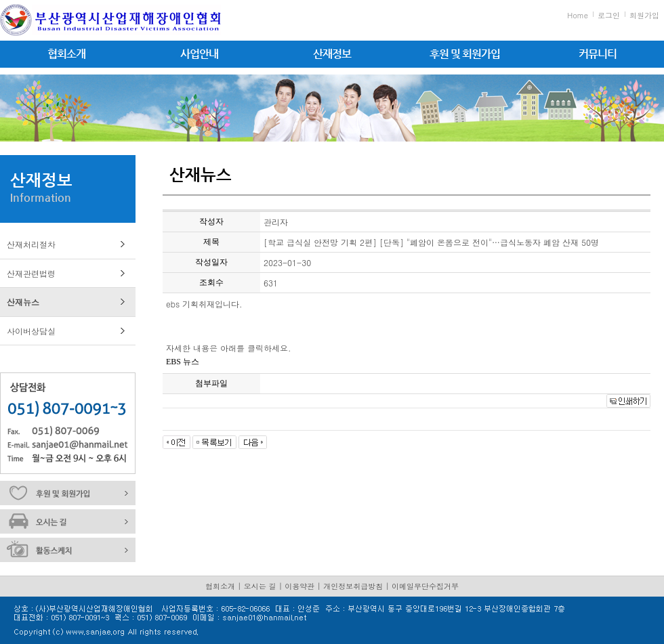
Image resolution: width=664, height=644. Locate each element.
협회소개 (66, 54)
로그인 (609, 15)
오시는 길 (260, 586)
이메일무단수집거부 (425, 586)
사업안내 (199, 54)
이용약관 (299, 586)
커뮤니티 (598, 54)
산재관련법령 (31, 273)
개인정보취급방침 (353, 586)
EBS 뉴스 (183, 362)
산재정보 (332, 54)
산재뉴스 (23, 302)
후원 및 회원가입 (465, 54)
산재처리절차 (31, 244)
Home (578, 15)
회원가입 (644, 15)
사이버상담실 (31, 331)
